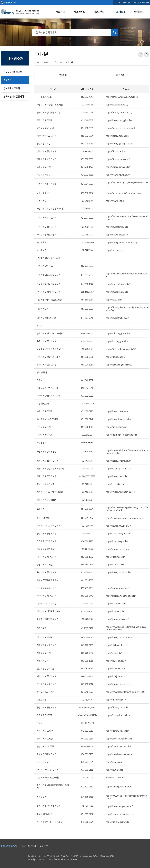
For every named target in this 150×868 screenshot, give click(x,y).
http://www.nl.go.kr (115, 201)
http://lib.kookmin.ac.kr (117, 227)
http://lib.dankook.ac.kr (117, 292)
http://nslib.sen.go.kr (116, 250)
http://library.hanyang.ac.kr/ (119, 806)
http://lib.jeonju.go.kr (116, 661)
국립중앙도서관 (10, 2)
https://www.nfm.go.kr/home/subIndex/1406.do (127, 184)
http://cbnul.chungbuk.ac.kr (119, 739)
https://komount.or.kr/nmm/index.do (123, 193)
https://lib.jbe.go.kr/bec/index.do (121, 435)
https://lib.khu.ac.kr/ (115, 151)
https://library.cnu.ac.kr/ (117, 731)
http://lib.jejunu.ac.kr (116, 676)
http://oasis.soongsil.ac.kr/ (118, 533)
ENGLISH (145, 2)
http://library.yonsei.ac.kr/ (118, 549)
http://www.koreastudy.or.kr (119, 754)
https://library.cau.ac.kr (117, 707)
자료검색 (60, 12)
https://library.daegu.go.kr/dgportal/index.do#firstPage (127, 309)
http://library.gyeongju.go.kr (119, 144)
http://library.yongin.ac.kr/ (118, 572)
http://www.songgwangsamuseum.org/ (124, 518)
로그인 (118, 2)
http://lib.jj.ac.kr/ (114, 653)
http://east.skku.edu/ (116, 484)
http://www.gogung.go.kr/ (118, 175)
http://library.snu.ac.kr (116, 476)
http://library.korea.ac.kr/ (118, 167)
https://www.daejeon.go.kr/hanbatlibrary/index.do (127, 797)
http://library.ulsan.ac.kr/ (118, 588)
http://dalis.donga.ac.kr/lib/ (119, 365)
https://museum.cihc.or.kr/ (118, 746)
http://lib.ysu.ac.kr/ (115, 565)
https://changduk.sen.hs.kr (118, 715)
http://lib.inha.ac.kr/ (115, 611)
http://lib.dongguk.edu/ (117, 341)
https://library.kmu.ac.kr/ (118, 159)
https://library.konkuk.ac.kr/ (119, 112)
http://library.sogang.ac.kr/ (119, 461)
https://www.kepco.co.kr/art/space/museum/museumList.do (126, 628)
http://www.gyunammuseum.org (121, 242)
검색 (115, 32)
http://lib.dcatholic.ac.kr (117, 318)
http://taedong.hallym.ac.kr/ (119, 787)
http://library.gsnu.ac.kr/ (117, 136)
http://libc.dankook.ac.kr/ (118, 284)
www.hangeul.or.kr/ (115, 777)
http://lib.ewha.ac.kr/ (116, 603)
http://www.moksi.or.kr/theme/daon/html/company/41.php (127, 452)
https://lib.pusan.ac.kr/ (117, 427)
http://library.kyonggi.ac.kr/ (119, 120)
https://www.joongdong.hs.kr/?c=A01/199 (125, 692)
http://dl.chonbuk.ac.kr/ (117, 645)
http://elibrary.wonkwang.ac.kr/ (121, 596)
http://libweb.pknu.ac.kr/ (118, 411)
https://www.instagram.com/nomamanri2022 (127, 275)
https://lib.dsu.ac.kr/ (115, 357)
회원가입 (126, 2)
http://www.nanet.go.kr (117, 235)
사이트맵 (136, 2)
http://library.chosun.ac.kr (118, 684)
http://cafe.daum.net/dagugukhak (122, 97)
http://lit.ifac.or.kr (114, 762)
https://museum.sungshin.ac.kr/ (121, 492)
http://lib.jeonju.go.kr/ (116, 668)
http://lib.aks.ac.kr (114, 770)
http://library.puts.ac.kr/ (117, 619)
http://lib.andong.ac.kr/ (117, 541)
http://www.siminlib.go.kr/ (118, 419)
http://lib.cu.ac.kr (114, 300)
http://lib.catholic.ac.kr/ (117, 105)
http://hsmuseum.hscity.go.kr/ (120, 814)
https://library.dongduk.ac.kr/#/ (121, 349)
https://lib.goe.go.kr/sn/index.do (121, 128)
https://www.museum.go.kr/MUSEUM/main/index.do (127, 218)
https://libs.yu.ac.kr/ (115, 557)
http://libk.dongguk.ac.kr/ (118, 333)
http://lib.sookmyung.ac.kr (118, 526)
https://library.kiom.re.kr (117, 822)
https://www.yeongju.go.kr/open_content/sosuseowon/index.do (127, 509)
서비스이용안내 (29, 846)
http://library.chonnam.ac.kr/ (120, 637)
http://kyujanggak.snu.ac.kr (119, 468)
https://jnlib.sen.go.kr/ (116, 700)
